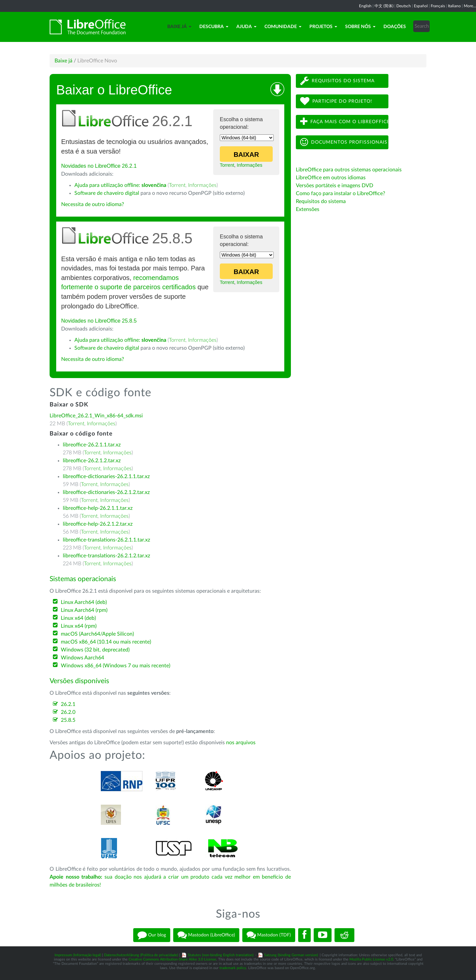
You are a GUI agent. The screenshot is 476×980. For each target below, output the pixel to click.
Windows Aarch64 (82, 658)
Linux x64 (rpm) (79, 626)
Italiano (454, 6)
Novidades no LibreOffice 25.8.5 (99, 321)
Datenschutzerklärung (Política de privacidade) (141, 955)
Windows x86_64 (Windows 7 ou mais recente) (116, 666)
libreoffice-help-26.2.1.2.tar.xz (98, 524)
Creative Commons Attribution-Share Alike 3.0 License (172, 959)
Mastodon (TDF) (269, 935)
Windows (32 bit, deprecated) (95, 650)
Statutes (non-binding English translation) (221, 955)
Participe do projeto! (336, 101)
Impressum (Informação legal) (78, 955)
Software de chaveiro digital (107, 193)
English (365, 6)
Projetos (323, 27)
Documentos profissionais (344, 142)
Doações (395, 27)
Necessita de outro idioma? (93, 204)
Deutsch (404, 6)
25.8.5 (68, 720)
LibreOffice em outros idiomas (331, 178)
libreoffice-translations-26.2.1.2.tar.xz (106, 556)
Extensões (308, 209)
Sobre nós (360, 27)
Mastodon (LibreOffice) (206, 935)
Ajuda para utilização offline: (120, 185)
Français (438, 6)
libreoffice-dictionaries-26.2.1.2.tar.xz (106, 492)
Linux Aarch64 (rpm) (84, 610)
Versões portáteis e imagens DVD (335, 186)
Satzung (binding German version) (291, 955)
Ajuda (246, 27)
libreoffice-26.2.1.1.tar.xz (92, 445)
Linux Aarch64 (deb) (84, 602)
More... (470, 6)
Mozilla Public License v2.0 (371, 959)
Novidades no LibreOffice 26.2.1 (99, 166)
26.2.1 (68, 704)
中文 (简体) (384, 6)
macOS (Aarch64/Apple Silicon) (97, 634)
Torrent (227, 165)
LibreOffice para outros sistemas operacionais (349, 170)
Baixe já (179, 27)
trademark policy (233, 968)
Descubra (214, 27)
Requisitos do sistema (337, 81)
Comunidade (283, 27)
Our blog (152, 935)
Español (421, 6)
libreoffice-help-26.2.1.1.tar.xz (98, 508)
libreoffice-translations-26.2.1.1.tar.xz (106, 540)
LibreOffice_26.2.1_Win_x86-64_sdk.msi (96, 416)
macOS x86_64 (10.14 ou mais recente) (106, 642)
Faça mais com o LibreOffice (344, 122)
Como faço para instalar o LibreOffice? (340, 193)
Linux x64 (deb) (78, 618)
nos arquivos (241, 743)
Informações (249, 165)
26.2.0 (68, 712)
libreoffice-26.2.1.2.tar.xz (92, 461)
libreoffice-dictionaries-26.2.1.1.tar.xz (106, 476)
